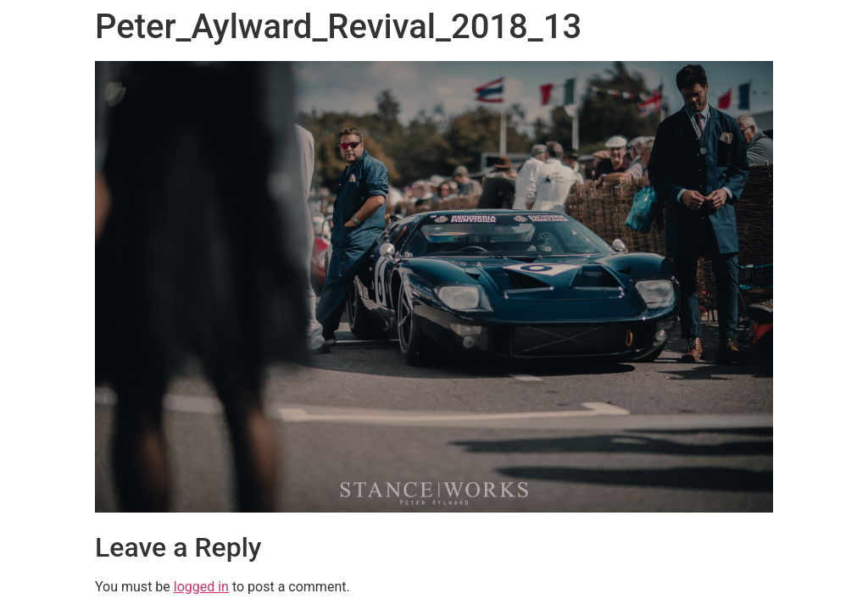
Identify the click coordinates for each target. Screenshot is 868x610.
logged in (201, 587)
